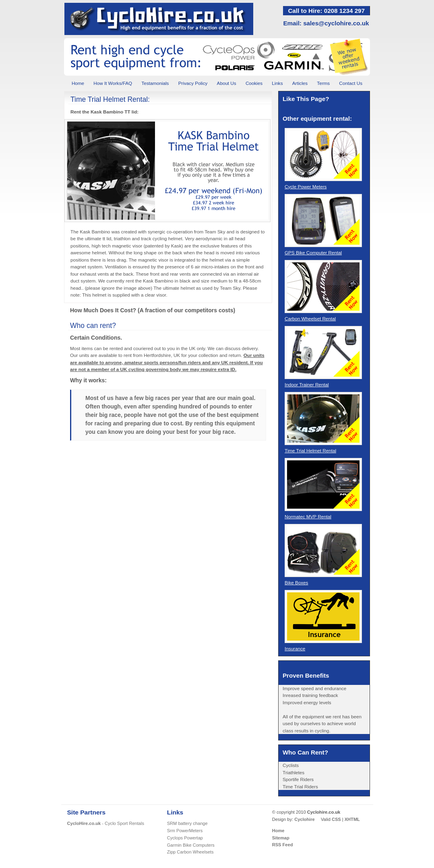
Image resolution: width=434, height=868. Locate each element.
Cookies (254, 83)
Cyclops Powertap (185, 838)
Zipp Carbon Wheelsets (190, 852)
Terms (323, 83)
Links (277, 83)
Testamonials (155, 83)
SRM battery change (187, 823)
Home (78, 83)
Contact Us (351, 83)
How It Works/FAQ (113, 83)
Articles (300, 83)
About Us (227, 83)
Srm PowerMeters (185, 831)
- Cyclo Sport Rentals (106, 823)
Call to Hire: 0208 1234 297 (326, 11)
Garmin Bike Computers (191, 845)
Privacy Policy (193, 83)
